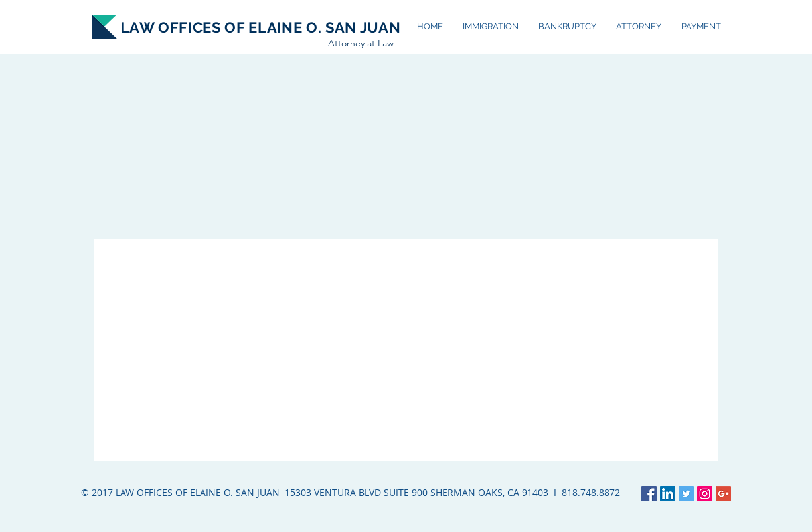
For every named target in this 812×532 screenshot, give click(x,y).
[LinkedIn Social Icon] (668, 494)
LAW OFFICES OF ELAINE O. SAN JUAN (261, 27)
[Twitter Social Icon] (686, 494)
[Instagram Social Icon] (705, 494)
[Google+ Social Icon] (723, 494)
